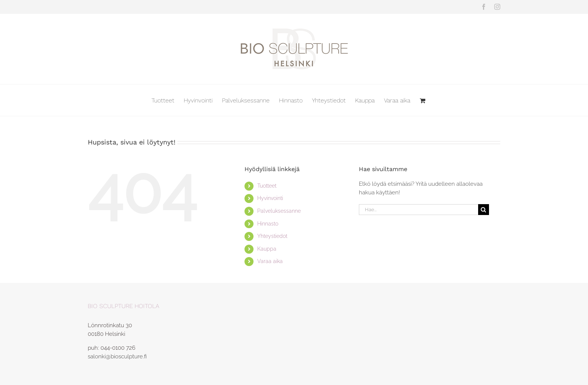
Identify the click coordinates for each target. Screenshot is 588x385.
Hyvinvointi (270, 198)
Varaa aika (270, 261)
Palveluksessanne (279, 211)
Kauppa (267, 249)
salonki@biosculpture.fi (117, 356)
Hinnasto (268, 224)
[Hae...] (418, 210)
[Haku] (484, 210)
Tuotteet (267, 186)
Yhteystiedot (272, 236)
